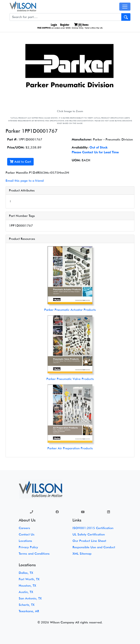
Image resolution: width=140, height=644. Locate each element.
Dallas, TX (26, 573)
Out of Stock (98, 147)
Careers (24, 528)
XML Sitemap (82, 554)
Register (65, 25)
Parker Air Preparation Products (70, 448)
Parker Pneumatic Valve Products (70, 379)
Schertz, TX (27, 605)
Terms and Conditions (34, 554)
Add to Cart (20, 162)
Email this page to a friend (25, 181)
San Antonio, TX (30, 598)
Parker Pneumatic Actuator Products (70, 310)
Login (53, 25)
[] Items (81, 25)
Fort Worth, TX (29, 579)
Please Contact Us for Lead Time (95, 152)
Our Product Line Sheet (89, 541)
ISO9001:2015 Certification (93, 528)
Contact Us (27, 534)
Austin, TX (26, 592)
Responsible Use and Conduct (94, 547)
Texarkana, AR (29, 611)
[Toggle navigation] (125, 7)
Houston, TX (27, 586)
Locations (25, 541)
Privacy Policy (28, 547)
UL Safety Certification (89, 534)
